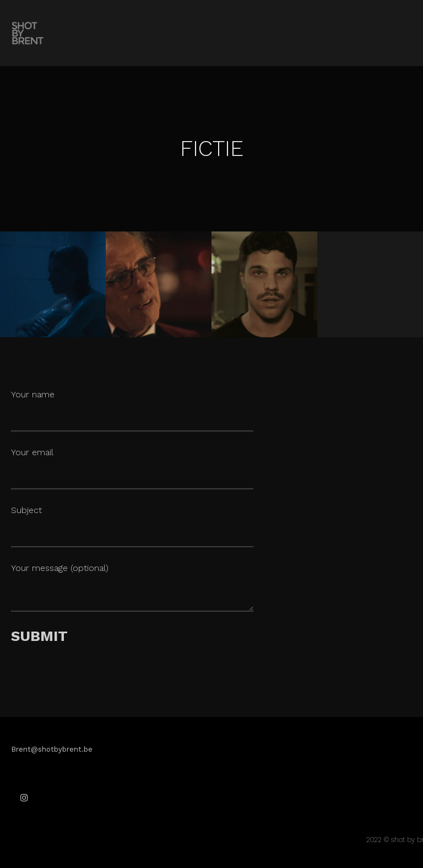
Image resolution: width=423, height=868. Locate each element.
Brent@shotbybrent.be (52, 749)
